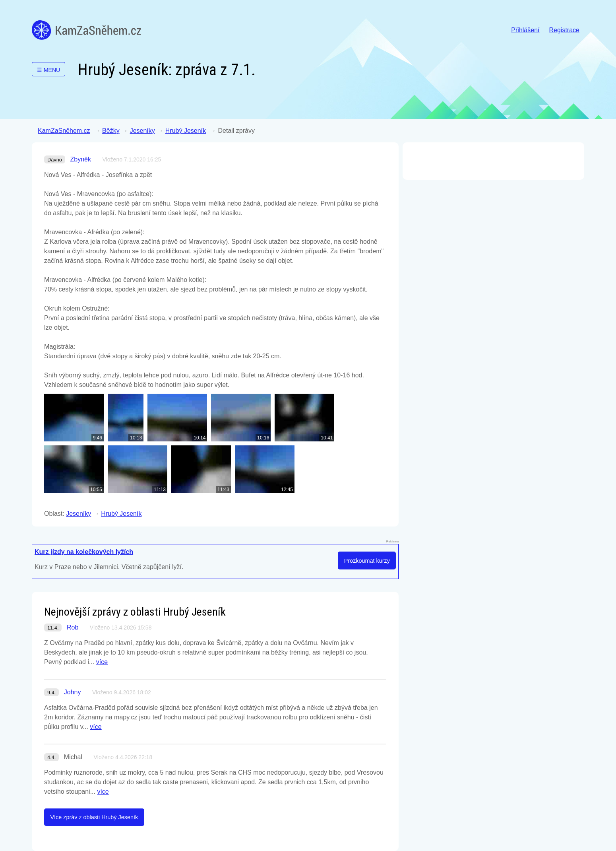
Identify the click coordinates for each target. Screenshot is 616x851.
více (102, 662)
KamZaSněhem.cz (86, 30)
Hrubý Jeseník (186, 131)
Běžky (111, 131)
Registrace (564, 30)
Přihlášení (525, 30)
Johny (73, 692)
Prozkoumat (367, 561)
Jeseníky (142, 131)
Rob (73, 627)
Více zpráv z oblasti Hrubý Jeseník (94, 817)
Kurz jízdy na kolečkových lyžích (84, 552)
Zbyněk (80, 159)
